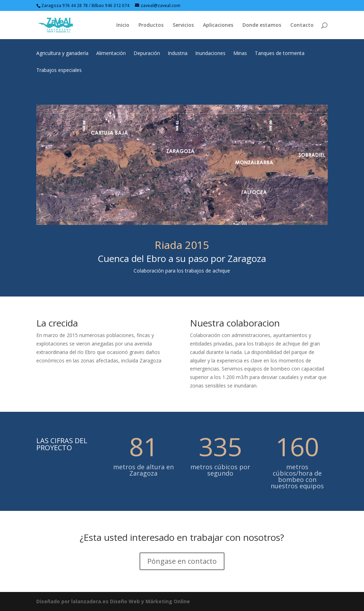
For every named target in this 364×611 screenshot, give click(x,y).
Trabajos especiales (59, 71)
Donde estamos (262, 25)
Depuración (147, 54)
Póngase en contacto (182, 561)
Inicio (123, 25)
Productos (151, 25)
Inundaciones (210, 54)
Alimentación (111, 54)
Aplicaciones (218, 25)
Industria (178, 54)
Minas (240, 54)
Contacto (302, 25)
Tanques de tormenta (280, 54)
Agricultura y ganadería (62, 54)
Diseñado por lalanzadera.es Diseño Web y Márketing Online (113, 601)
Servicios (183, 25)
